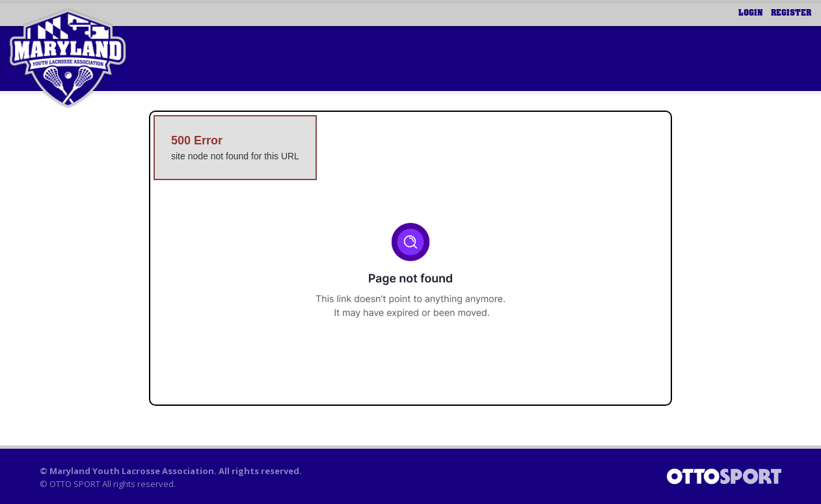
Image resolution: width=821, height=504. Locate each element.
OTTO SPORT (75, 484)
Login (751, 13)
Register (791, 13)
